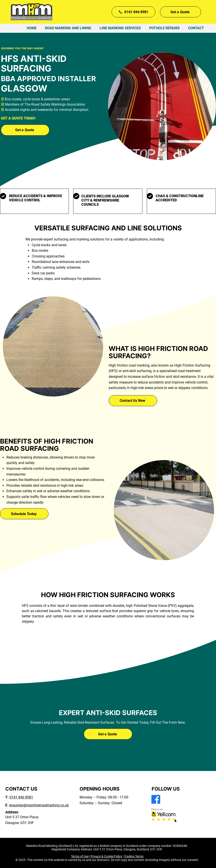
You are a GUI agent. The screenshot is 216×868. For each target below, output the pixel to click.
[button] (181, 12)
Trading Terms (134, 856)
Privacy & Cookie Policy (106, 856)
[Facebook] (156, 799)
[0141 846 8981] (133, 12)
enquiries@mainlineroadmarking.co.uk (39, 805)
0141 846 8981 (21, 797)
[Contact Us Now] (133, 401)
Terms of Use (80, 856)
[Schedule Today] (24, 514)
